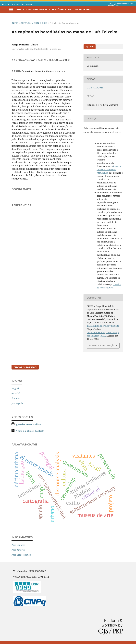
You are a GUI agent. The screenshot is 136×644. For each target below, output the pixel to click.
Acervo (25, 23)
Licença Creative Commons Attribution (109, 169)
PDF (91, 47)
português (17, 403)
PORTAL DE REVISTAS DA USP (17, 4)
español (16, 393)
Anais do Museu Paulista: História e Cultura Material (54, 10)
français (16, 398)
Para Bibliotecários (21, 555)
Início (15, 23)
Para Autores (18, 550)
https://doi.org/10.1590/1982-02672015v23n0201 (44, 60)
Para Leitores (18, 545)
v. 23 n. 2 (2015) (40, 23)
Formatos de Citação (102, 346)
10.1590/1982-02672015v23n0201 (103, 326)
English (16, 388)
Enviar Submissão (25, 367)
